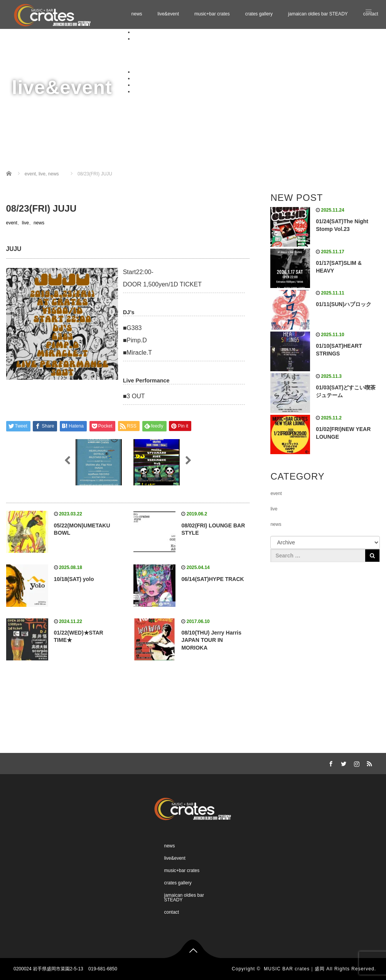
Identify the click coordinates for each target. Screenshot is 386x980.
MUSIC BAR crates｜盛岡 (294, 969)
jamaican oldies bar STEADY (318, 14)
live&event (168, 14)
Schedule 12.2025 (168, 52)
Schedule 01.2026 (168, 59)
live (25, 223)
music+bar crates (212, 14)
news (137, 14)
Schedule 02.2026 (168, 65)
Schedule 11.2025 (168, 45)
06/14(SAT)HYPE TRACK (212, 579)
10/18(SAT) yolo (74, 579)
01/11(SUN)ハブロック (344, 304)
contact (141, 91)
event (12, 223)
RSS (368, 763)
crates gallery (259, 14)
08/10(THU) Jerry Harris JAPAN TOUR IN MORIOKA (211, 640)
